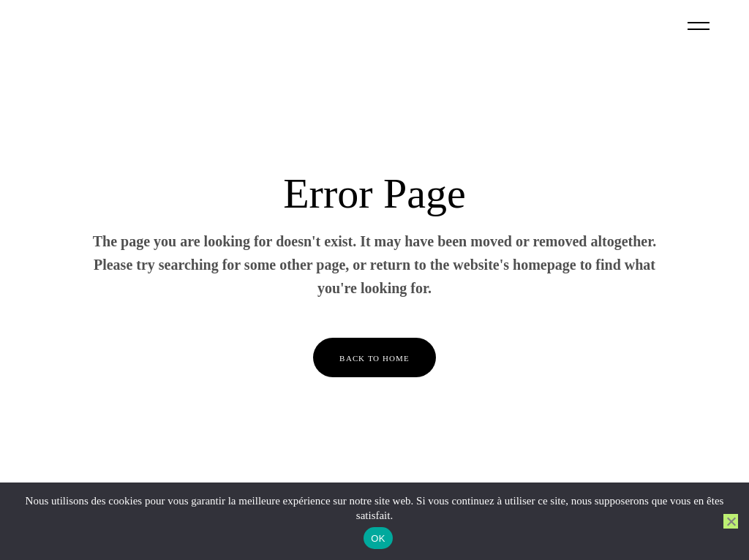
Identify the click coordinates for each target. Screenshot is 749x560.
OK (378, 538)
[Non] (731, 521)
